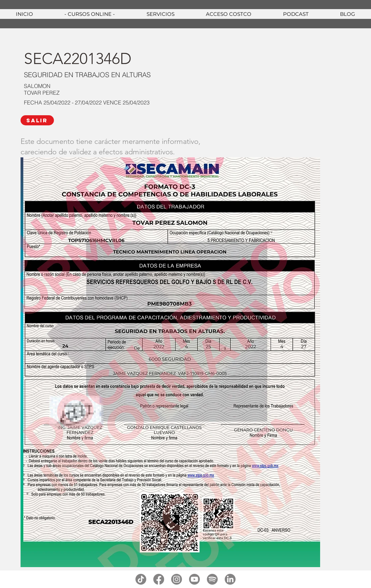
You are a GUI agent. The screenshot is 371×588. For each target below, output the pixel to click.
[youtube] (194, 579)
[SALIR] (37, 120)
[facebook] (159, 579)
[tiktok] (141, 579)
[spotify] (212, 579)
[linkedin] (230, 579)
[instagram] (177, 579)
